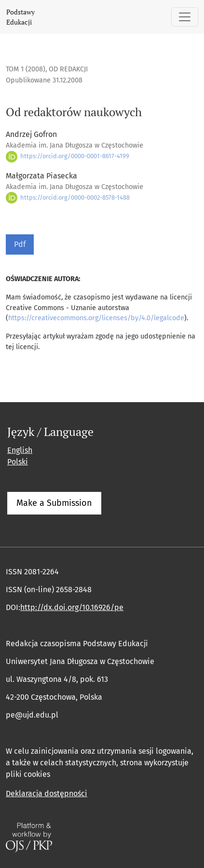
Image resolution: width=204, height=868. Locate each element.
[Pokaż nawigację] (185, 17)
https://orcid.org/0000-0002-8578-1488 (68, 197)
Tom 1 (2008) (26, 69)
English (20, 450)
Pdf (20, 244)
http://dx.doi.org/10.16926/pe (72, 607)
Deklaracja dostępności (47, 793)
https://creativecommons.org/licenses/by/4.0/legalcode (96, 318)
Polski (18, 462)
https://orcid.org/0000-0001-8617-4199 (68, 156)
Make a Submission (54, 503)
